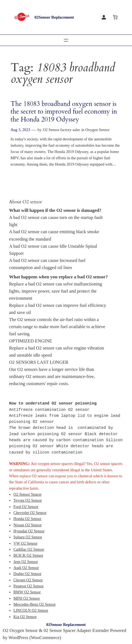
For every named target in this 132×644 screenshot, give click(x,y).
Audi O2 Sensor (26, 568)
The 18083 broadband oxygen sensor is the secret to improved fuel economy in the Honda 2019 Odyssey (64, 112)
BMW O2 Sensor (27, 592)
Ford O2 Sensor (26, 507)
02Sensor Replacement (54, 17)
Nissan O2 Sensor (28, 525)
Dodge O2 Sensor (27, 574)
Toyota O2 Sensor (28, 500)
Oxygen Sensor (97, 130)
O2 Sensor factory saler (61, 130)
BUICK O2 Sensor (28, 555)
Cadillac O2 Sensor (29, 549)
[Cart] (115, 17)
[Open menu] (66, 40)
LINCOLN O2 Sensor (31, 610)
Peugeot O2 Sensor (28, 586)
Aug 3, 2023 (21, 130)
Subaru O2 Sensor (28, 537)
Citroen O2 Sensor (28, 580)
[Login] (104, 17)
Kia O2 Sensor (25, 617)
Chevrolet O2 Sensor (30, 513)
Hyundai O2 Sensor (29, 531)
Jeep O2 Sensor (26, 562)
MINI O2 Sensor (27, 598)
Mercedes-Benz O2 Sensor (35, 604)
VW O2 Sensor (25, 543)
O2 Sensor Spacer (28, 494)
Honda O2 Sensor (27, 519)
